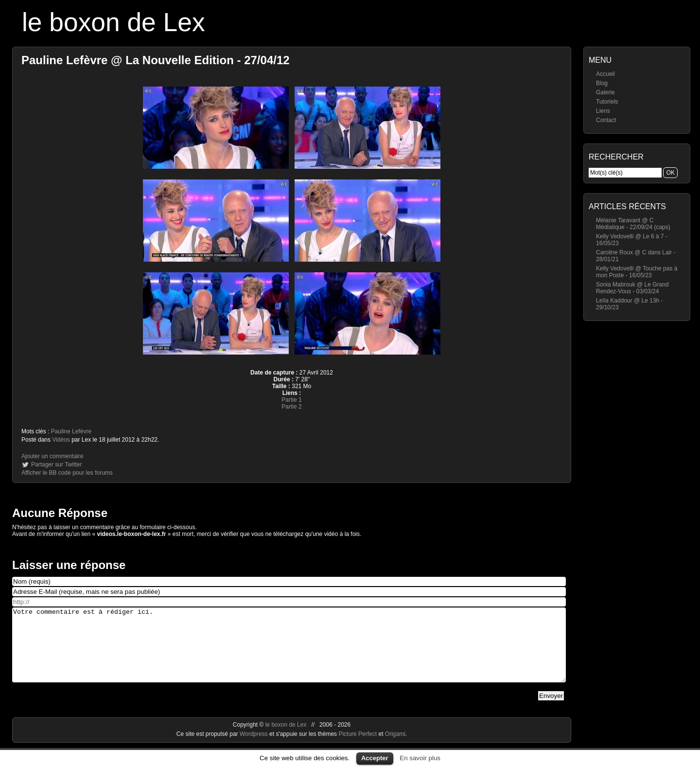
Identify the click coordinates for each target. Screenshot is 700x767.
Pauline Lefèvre (71, 431)
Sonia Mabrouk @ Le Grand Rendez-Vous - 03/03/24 (632, 288)
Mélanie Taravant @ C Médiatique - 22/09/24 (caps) (633, 224)
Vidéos (61, 440)
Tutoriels (607, 102)
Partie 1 (291, 400)
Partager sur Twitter (56, 464)
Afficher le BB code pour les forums (67, 473)
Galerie (605, 92)
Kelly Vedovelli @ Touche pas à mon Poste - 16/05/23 (637, 272)
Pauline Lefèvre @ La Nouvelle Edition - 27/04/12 (156, 60)
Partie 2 (291, 407)
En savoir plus (420, 758)
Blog (602, 83)
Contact (606, 120)
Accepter (375, 758)
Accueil (605, 74)
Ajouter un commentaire (52, 456)
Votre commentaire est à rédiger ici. (289, 652)
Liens (603, 111)
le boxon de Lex (114, 22)
